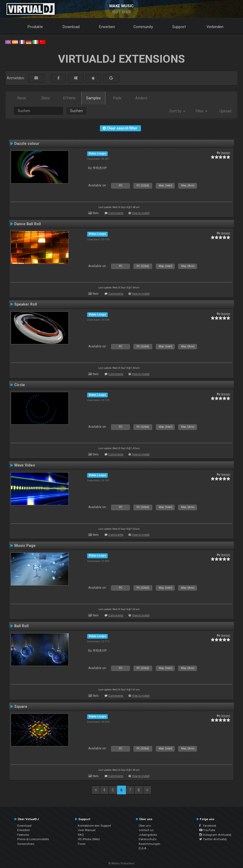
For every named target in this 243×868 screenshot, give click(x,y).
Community (143, 27)
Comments (116, 213)
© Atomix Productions (122, 863)
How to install (141, 213)
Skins (46, 98)
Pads (117, 98)
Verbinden (215, 27)
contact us (146, 830)
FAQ (81, 835)
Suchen (76, 111)
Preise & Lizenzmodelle (33, 839)
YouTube (207, 830)
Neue (22, 98)
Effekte (69, 98)
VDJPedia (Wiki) (89, 839)
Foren (82, 844)
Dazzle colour (27, 144)
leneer (226, 153)
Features (23, 835)
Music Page (25, 546)
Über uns (145, 826)
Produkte (35, 27)
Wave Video (25, 465)
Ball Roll (21, 626)
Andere (141, 98)
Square (21, 707)
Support (179, 27)
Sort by (177, 111)
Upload (225, 111)
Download (71, 27)
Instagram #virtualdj (215, 835)
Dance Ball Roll (28, 224)
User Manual (87, 830)
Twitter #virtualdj (213, 839)
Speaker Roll (26, 304)
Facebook (208, 826)
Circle (20, 385)
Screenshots (26, 844)
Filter (202, 111)
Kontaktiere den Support (94, 826)
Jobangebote (148, 835)
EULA (143, 848)
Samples (93, 98)
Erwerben (107, 27)
